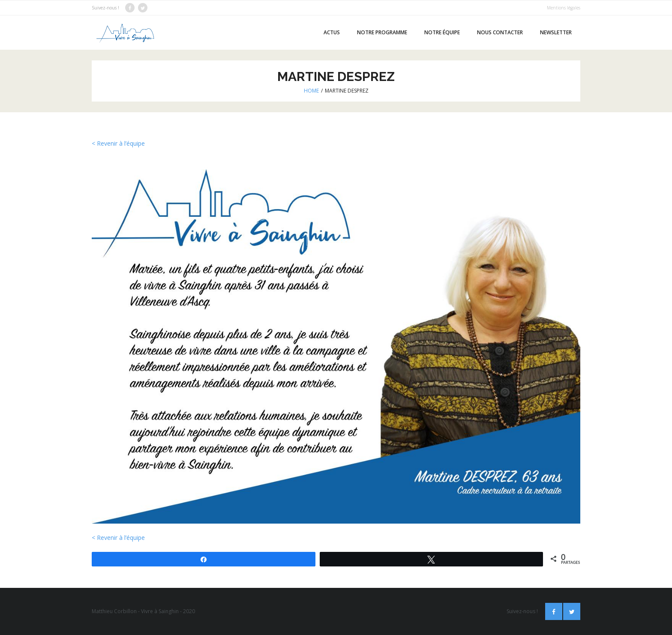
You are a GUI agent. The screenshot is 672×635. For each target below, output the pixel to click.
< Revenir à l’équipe (118, 143)
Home (311, 91)
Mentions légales (564, 8)
